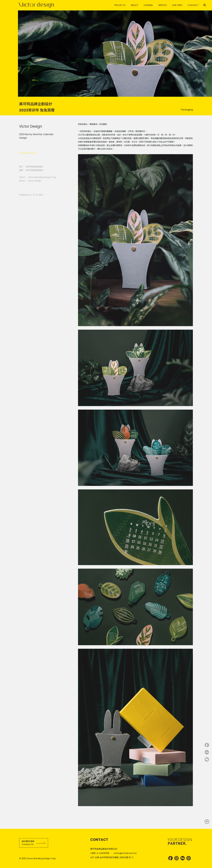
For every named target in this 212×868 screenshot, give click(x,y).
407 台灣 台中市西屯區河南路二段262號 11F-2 (112, 857)
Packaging (187, 112)
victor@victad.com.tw (125, 853)
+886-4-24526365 (100, 853)
